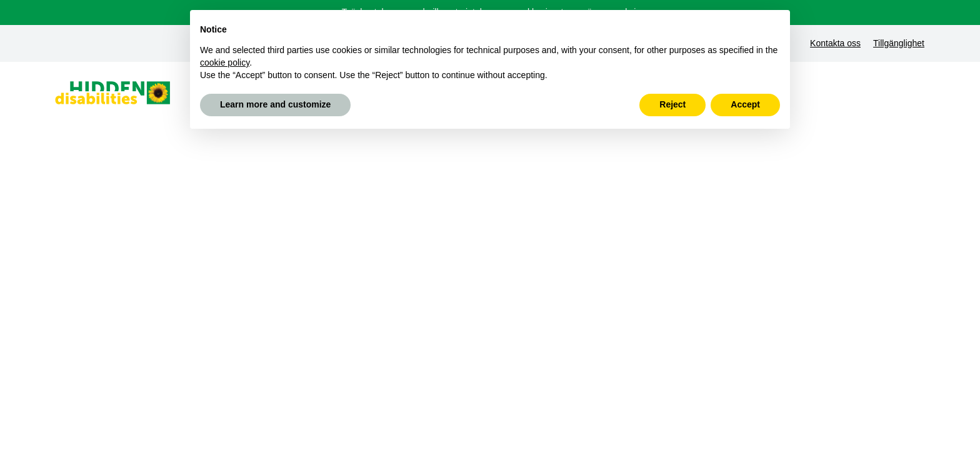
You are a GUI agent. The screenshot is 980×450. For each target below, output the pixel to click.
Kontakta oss (835, 43)
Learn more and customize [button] (275, 104)
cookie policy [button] (225, 62)
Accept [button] (745, 104)
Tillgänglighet (899, 43)
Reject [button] (672, 104)
